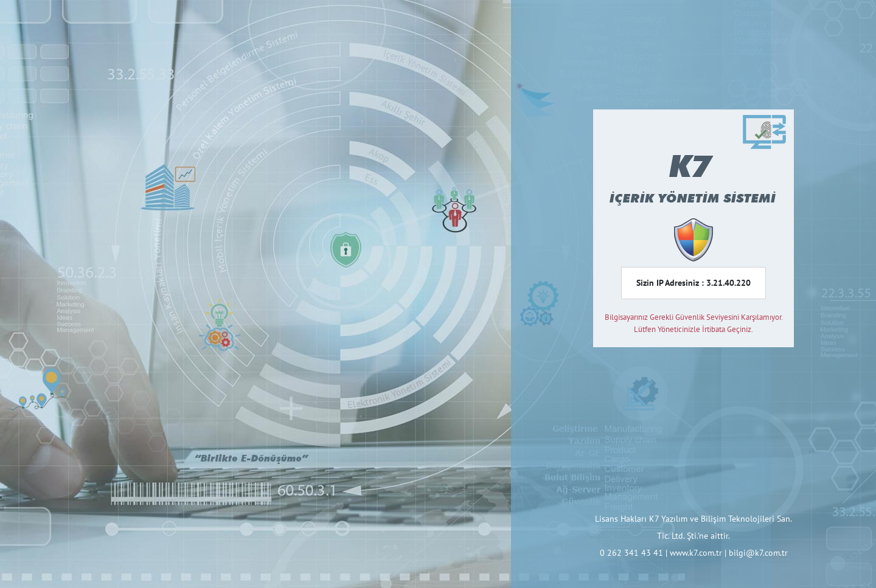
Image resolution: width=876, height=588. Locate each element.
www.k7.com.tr (696, 553)
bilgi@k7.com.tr (758, 553)
